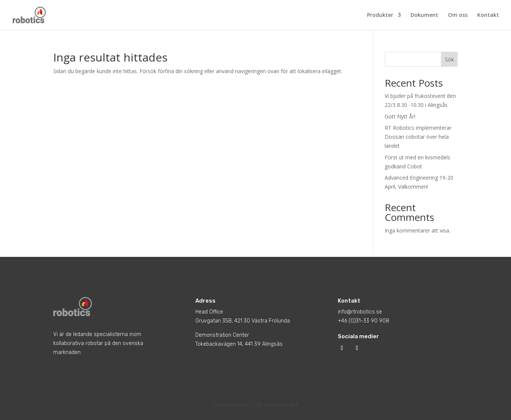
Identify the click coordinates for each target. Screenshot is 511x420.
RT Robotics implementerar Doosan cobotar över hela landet (418, 137)
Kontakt (488, 15)
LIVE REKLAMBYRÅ (275, 405)
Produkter (380, 15)
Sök (450, 59)
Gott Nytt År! (400, 116)
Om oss (458, 15)
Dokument (424, 15)
